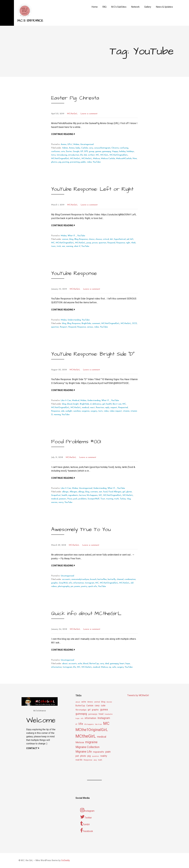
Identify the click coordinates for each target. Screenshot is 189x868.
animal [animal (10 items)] (97, 702)
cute (63, 151)
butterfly (112, 579)
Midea (76, 144)
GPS (86, 151)
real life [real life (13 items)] (79, 760)
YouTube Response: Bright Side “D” (93, 354)
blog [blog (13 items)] (103, 702)
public (83, 162)
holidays (130, 151)
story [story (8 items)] (95, 760)
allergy (81, 492)
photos (54, 162)
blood (70, 404)
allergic (65, 492)
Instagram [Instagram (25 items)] (104, 718)
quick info (93, 586)
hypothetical (120, 239)
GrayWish (63, 583)
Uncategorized (87, 144)
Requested (123, 408)
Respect (64, 327)
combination (130, 579)
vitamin (126, 411)
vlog (129, 499)
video (89, 162)
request (114, 408)
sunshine (77, 411)
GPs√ (70, 144)
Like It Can (66, 400)
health (109, 404)
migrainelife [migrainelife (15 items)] (99, 752)
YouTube (97, 162)
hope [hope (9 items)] (77, 718)
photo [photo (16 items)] (83, 756)
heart (122, 664)
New (135, 159)
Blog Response (81, 239)
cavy (91, 148)
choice (92, 239)
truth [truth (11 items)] (100, 760)
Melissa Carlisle (108, 159)
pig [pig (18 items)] (89, 756)
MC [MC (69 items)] (106, 724)
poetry (84, 586)
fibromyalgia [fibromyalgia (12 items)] (81, 710)
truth (116, 499)
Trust (103, 499)
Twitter (86, 817)
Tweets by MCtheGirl (138, 695)
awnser (65, 239)
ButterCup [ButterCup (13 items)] (80, 706)
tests (101, 411)
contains (94, 492)
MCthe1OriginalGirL (119, 155)
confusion (55, 151)
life (82, 155)
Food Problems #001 (76, 442)
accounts (66, 579)
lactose (82, 495)
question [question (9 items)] (96, 756)
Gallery (148, 7)
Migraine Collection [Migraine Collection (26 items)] (87, 747)
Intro (53, 155)
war (63, 246)
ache (80, 664)
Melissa (96, 159)
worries (54, 502)
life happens (92, 495)
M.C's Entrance (30, 21)
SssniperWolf (94, 499)
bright (76, 404)
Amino (64, 144)
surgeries (86, 411)
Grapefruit (56, 495)
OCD (135, 323)
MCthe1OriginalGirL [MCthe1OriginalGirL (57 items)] (92, 730)
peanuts (63, 499)
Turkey (123, 499)
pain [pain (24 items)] (108, 752)
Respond (111, 243)
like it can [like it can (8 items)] (98, 724)
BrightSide (86, 323)
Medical (76, 400)
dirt (112, 239)
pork (75, 499)
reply (107, 408)
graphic (55, 583)
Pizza (70, 499)
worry (61, 502)
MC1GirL (104, 155)
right (128, 243)
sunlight (69, 411)
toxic (53, 246)
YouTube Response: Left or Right (92, 189)
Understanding (74, 320)
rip (110, 667)
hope (128, 664)
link (85, 155)
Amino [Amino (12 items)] (90, 702)
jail (128, 239)
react (92, 408)
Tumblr (85, 824)
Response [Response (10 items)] (88, 760)
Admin (65, 148)
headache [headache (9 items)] (109, 714)
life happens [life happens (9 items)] (89, 724)
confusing (124, 148)
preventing (75, 162)
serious (90, 327)
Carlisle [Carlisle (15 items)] (90, 706)
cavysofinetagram (102, 148)
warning (70, 246)
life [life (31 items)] (81, 724)
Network (135, 7)
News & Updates (164, 7)
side (63, 411)
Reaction (100, 408)
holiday (122, 151)
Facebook (87, 830)
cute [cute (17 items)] (103, 705)
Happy (115, 151)
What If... (72, 236)
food (105, 492)
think (133, 243)
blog (71, 239)
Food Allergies (115, 492)
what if (77, 246)
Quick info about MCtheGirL (86, 613)
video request (116, 411)
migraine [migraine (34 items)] (91, 742)
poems (77, 586)
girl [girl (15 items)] (89, 710)
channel (120, 579)
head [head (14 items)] (101, 714)
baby (78, 148)
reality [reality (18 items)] (104, 756)
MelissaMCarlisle (124, 159)
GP (82, 151)
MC (98, 155)
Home (95, 7)
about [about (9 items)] (78, 702)
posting (66, 162)
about (65, 664)
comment (96, 323)
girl (104, 404)
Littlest (91, 155)
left (132, 239)
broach (93, 579)
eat (101, 492)
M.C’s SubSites (119, 7)
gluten (129, 492)
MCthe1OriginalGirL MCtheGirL (66, 159)
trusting (110, 499)
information (79, 583)
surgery (94, 411)
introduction (74, 155)
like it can (117, 404)
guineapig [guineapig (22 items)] (81, 714)
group (92, 151)
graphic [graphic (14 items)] (95, 710)
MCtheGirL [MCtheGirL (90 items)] (86, 736)
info (71, 583)
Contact (32, 748)
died (107, 664)
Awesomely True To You (81, 529)
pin (72, 586)
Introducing (62, 155)
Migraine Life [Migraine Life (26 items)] (84, 752)
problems (83, 499)
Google (76, 151)
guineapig (107, 151)
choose (99, 239)
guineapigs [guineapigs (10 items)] (93, 714)
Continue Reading (62, 134)
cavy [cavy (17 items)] (97, 705)
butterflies (102, 579)
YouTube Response (74, 273)
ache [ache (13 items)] (84, 702)
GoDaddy (65, 860)
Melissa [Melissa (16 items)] (80, 742)
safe (114, 667)
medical (85, 408)
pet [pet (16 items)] (77, 756)
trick (59, 246)
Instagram (90, 583)
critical (106, 239)
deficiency (97, 404)
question (102, 243)
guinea (98, 151)
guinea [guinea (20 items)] (104, 710)
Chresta (115, 148)
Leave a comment (89, 114)
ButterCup (94, 664)
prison (95, 243)
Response (121, 243)
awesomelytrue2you (80, 579)
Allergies (73, 492)
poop (89, 243)
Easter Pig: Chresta (75, 98)
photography (64, 586)
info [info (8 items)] (82, 718)
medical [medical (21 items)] (102, 737)
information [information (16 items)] (90, 718)
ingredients (73, 495)
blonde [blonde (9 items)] (109, 702)
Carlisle (85, 148)
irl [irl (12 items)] (76, 724)
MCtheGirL (72, 114)
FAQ (104, 7)
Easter (69, 151)
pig (60, 162)
